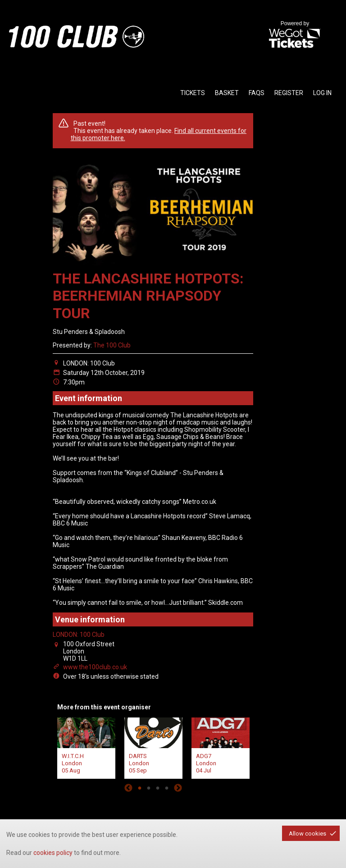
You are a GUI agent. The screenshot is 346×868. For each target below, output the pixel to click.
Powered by (295, 35)
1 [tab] (140, 788)
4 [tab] (167, 788)
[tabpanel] (86, 747)
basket (227, 93)
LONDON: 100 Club (79, 635)
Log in (322, 93)
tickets (193, 93)
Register (289, 93)
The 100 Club (112, 345)
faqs (257, 93)
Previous (128, 788)
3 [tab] (158, 788)
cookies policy (53, 853)
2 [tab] (149, 788)
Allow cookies (307, 834)
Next (178, 788)
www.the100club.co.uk (95, 667)
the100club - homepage (77, 37)
